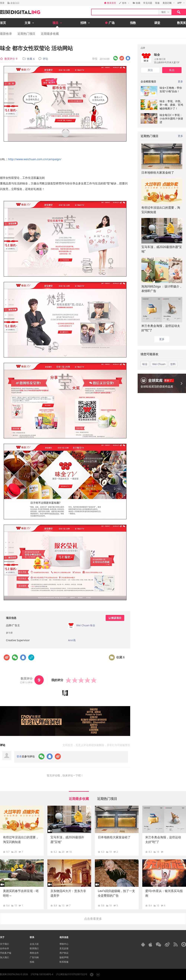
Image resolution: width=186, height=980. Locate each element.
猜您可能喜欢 (150, 354)
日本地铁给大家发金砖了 (158, 172)
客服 (157, 3)
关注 (150, 70)
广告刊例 (34, 957)
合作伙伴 (4, 948)
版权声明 (64, 957)
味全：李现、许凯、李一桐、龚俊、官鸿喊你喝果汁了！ (171, 105)
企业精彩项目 (148, 81)
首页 (3, 23)
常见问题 (148, 3)
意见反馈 (64, 948)
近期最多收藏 (50, 34)
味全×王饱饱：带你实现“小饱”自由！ (171, 89)
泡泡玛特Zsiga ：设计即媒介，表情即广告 (162, 289)
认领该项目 (115, 618)
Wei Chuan (159, 364)
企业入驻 (34, 944)
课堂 (157, 23)
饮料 (173, 364)
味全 (157, 55)
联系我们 (34, 948)
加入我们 (4, 957)
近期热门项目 (26, 34)
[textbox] (125, 12)
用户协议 (64, 953)
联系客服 (64, 962)
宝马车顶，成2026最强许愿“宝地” (162, 249)
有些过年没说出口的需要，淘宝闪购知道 (161, 210)
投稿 (32, 962)
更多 (180, 136)
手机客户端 (6, 953)
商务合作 (34, 953)
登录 (2, 3)
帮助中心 (64, 944)
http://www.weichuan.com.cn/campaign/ (35, 159)
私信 (172, 70)
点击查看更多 (93, 919)
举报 (95, 59)
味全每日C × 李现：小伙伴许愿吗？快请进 (171, 119)
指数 (133, 23)
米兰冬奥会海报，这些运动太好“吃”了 (161, 328)
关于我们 (4, 944)
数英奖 (182, 23)
